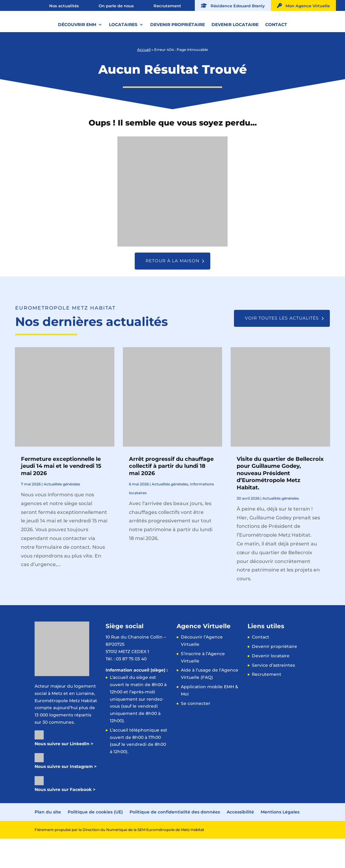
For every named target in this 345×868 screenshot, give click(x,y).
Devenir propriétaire (178, 45)
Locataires (123, 45)
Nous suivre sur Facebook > (65, 819)
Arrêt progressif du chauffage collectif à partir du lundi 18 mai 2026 (171, 496)
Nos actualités (64, 6)
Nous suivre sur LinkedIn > (64, 773)
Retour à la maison (172, 290)
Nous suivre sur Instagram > (66, 796)
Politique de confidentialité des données (175, 841)
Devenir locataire (235, 45)
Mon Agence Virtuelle (303, 6)
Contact (276, 45)
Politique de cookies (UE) (95, 841)
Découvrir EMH (77, 45)
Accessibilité (240, 841)
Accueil (144, 79)
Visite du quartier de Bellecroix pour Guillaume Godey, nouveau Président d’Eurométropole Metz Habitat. (280, 503)
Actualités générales (62, 513)
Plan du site (48, 841)
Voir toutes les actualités (282, 347)
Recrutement (167, 6)
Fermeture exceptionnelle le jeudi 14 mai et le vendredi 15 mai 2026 (61, 496)
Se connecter (196, 733)
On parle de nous (116, 6)
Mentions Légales (280, 841)
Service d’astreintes (273, 695)
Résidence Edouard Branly (233, 6)
